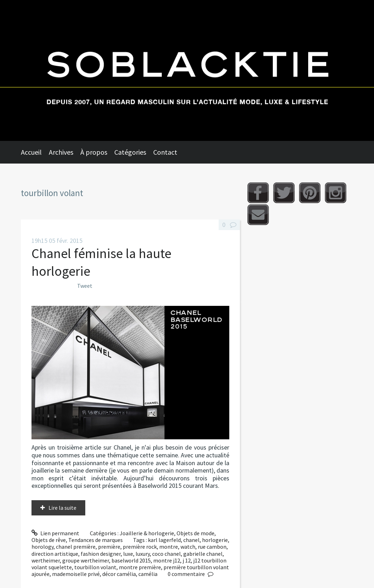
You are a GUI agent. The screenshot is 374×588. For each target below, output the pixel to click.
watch (188, 547)
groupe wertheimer (86, 560)
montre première (140, 567)
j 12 (187, 560)
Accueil (31, 152)
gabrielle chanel (203, 554)
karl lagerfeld (164, 540)
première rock (140, 547)
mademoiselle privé (76, 574)
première (109, 547)
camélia (148, 574)
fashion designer (101, 554)
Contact (165, 152)
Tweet (85, 286)
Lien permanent (56, 533)
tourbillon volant (95, 567)
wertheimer (46, 560)
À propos (94, 152)
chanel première (76, 547)
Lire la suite (62, 508)
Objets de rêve (49, 540)
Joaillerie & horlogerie (147, 533)
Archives (61, 152)
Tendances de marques (96, 540)
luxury (143, 554)
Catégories (130, 152)
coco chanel (166, 554)
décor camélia (119, 574)
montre (169, 547)
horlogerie (215, 540)
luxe (128, 554)
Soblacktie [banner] (187, 70)
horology (42, 547)
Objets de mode (195, 533)
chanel (191, 540)
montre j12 (167, 560)
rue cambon (212, 547)
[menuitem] (35, 152)
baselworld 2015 (131, 560)
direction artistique (55, 554)
